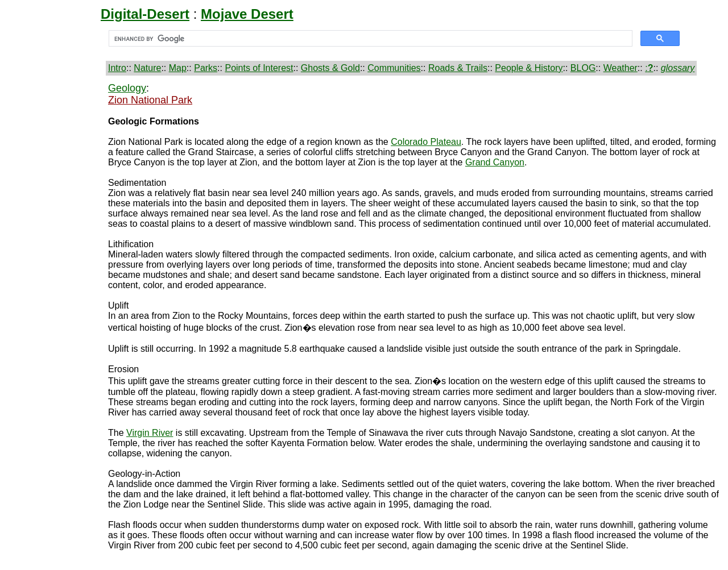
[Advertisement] (55, 253)
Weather (621, 68)
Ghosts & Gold (330, 68)
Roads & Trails (458, 68)
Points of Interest (259, 68)
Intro (117, 68)
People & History (529, 68)
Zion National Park (150, 100)
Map (178, 68)
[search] (369, 39)
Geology (127, 88)
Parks (206, 68)
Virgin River (150, 433)
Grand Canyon (495, 162)
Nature (147, 68)
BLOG (583, 68)
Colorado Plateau (426, 142)
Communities (394, 68)
